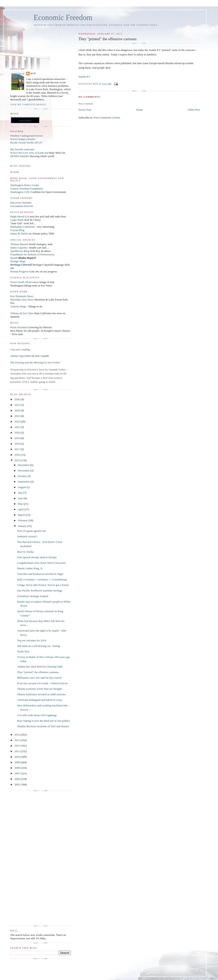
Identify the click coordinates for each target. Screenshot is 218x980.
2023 (18, 416)
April (21, 509)
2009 (18, 762)
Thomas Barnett (19, 244)
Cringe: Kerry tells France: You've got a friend (43, 585)
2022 (18, 421)
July (21, 493)
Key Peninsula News (22, 296)
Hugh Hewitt (17, 216)
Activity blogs (18, 306)
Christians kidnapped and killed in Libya (40, 700)
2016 (18, 455)
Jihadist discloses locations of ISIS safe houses (43, 726)
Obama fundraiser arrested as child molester (41, 694)
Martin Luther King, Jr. (30, 568)
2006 (18, 779)
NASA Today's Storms (23, 139)
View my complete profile (28, 105)
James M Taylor (19, 233)
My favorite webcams (22, 149)
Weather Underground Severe (27, 136)
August (22, 487)
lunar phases (25, 121)
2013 (18, 740)
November (24, 470)
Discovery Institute (21, 203)
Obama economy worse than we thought (39, 689)
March (22, 515)
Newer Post (85, 110)
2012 (18, 746)
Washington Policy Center (25, 185)
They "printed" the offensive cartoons (38, 672)
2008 (18, 768)
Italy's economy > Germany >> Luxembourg (42, 579)
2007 (18, 773)
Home (140, 110)
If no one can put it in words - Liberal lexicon (42, 683)
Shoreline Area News (22, 300)
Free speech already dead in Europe (37, 557)
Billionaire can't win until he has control (39, 678)
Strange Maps (18, 261)
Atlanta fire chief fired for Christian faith (40, 667)
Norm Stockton (19, 327)
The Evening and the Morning (27, 362)
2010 (18, 757)
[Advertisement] (27, 858)
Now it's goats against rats (32, 531)
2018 (18, 444)
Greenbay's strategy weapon (33, 596)
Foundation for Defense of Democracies (32, 254)
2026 (18, 399)
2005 (18, 784)
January (23, 526)
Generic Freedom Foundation (27, 189)
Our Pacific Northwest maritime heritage (40, 590)
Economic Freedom (63, 18)
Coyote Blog (17, 230)
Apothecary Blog (20, 251)
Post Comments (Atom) (107, 118)
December (24, 465)
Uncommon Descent (22, 206)
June (21, 498)
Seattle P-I (84, 77)
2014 (18, 735)
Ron (33, 73)
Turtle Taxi (23, 651)
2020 (18, 433)
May (21, 504)
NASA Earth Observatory (24, 282)
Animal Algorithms (21, 356)
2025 (18, 405)
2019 (18, 438)
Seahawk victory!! (27, 536)
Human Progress (19, 271)
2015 (18, 460)
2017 (18, 449)
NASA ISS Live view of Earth (27, 153)
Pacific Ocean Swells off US (26, 142)
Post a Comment (85, 104)
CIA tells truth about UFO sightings (37, 715)
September (24, 482)
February (23, 520)
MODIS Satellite (20, 156)
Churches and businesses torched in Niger (40, 574)
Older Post (194, 110)
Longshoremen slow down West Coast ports (41, 563)
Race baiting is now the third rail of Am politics (43, 721)
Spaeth (14, 258)
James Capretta (19, 248)
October (23, 476)
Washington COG (20, 192)
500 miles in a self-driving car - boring (38, 646)
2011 (18, 751)
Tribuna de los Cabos (22, 313)
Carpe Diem (17, 220)
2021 (18, 427)
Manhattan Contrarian (22, 227)
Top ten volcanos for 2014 (32, 640)
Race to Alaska (25, 552)
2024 (18, 410)
